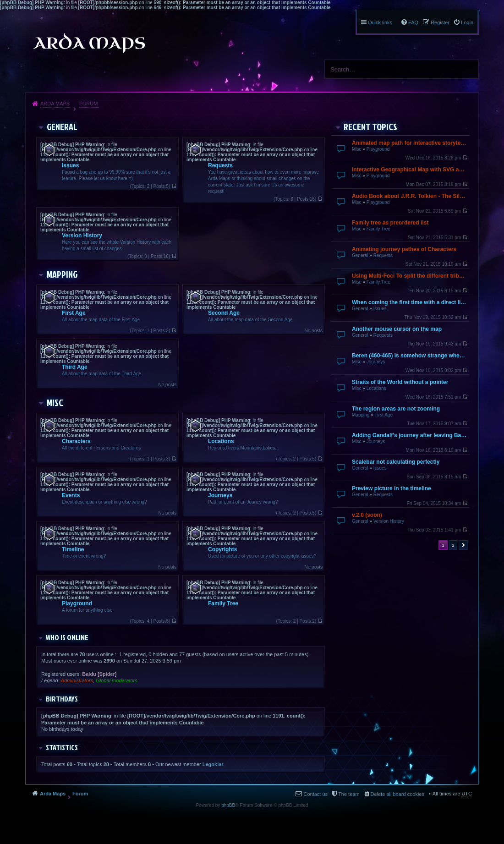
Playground (378, 149)
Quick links (380, 22)
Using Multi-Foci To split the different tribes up (410, 276)
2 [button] (453, 545)
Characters (76, 441)
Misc (357, 149)
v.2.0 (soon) (367, 515)
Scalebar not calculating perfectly (396, 462)
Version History (389, 521)
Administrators (77, 680)
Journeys (376, 362)
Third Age (75, 367)
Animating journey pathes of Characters (404, 249)
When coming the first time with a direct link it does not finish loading (410, 302)
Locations (376, 388)
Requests (383, 255)
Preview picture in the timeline (392, 488)
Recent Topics (370, 126)
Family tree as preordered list (390, 223)
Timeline (73, 549)
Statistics (62, 747)
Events (71, 495)
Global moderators (117, 680)
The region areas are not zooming (396, 409)
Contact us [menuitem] (315, 794)
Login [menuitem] (467, 22)
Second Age (224, 313)
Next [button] (463, 545)
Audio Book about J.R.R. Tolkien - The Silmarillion (410, 196)
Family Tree (378, 229)
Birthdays (62, 699)
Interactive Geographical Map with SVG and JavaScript (410, 170)
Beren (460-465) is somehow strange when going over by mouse (410, 356)
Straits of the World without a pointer (400, 382)
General (360, 255)
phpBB (228, 805)
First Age (383, 415)
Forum (88, 104)
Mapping (361, 415)
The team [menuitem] (349, 794)
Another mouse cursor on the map (397, 329)
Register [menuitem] (440, 22)
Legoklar (213, 764)
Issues (380, 309)
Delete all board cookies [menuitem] (397, 794)
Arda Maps (55, 104)
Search (468, 69)
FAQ (413, 22)
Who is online (67, 637)
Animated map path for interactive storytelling (410, 143)
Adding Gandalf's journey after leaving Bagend (410, 435)
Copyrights (222, 549)
